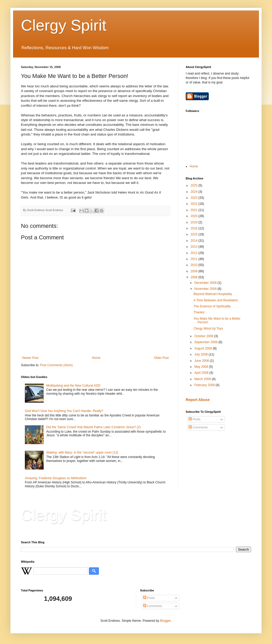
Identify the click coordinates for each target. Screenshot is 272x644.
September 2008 (206, 342)
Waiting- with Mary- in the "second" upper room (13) (82, 453)
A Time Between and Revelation (216, 300)
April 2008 (202, 373)
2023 (195, 198)
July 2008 (202, 354)
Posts (194, 419)
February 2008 (205, 385)
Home (96, 358)
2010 (195, 265)
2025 (195, 185)
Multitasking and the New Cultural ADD (73, 386)
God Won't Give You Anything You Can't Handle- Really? (64, 411)
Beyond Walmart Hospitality (213, 294)
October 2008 (204, 336)
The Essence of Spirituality (212, 306)
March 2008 (203, 379)
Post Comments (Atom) (56, 365)
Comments (198, 427)
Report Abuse (198, 400)
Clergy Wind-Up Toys (208, 329)
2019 (195, 222)
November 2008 (206, 289)
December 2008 (206, 283)
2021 (195, 210)
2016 (195, 228)
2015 (195, 234)
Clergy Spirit (64, 25)
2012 (195, 253)
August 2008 (204, 348)
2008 (195, 277)
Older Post (161, 358)
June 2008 (202, 361)
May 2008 (202, 367)
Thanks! (199, 312)
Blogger (165, 621)
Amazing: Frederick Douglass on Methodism (56, 478)
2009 (195, 271)
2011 (195, 259)
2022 (195, 204)
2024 (195, 192)
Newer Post (30, 358)
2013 (195, 247)
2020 (195, 216)
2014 (195, 241)
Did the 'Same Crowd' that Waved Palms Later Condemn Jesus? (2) (93, 427)
